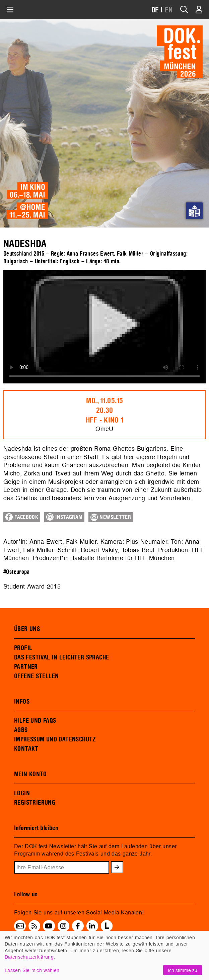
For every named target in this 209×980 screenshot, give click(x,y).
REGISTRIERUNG (35, 803)
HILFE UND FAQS (35, 721)
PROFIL (23, 648)
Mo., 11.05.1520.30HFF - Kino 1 (105, 411)
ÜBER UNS (27, 629)
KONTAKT (26, 749)
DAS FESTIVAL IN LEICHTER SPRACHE (61, 657)
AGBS (21, 730)
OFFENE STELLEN (36, 676)
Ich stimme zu (183, 970)
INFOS (22, 702)
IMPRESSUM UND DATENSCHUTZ (55, 739)
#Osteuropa (17, 572)
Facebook (22, 517)
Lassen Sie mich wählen (32, 970)
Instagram (64, 517)
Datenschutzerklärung (29, 957)
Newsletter (111, 517)
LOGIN (22, 793)
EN (169, 10)
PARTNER (26, 667)
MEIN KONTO (30, 774)
